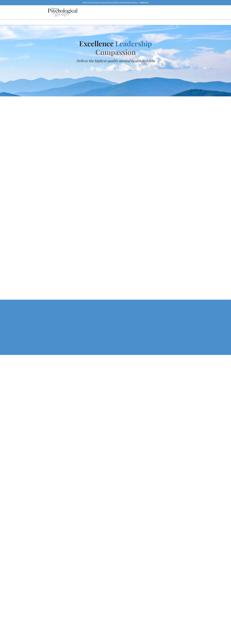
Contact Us (144, 3)
